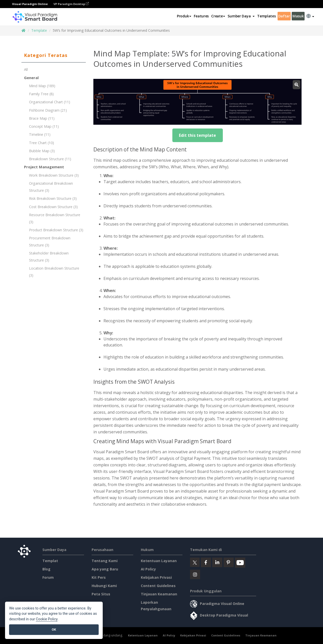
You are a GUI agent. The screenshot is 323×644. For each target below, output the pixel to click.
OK (54, 630)
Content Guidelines (158, 586)
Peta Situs (101, 594)
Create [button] (218, 16)
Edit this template (197, 135)
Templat (50, 561)
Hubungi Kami (104, 586)
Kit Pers (99, 577)
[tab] (54, 55)
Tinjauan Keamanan (159, 594)
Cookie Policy (47, 619)
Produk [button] (184, 16)
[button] (241, 16)
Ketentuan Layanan (159, 561)
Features (201, 16)
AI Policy (148, 569)
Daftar (284, 16)
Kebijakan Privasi (156, 577)
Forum (48, 577)
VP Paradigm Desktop (71, 4)
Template (39, 30)
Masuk (298, 16)
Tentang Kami (105, 561)
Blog (46, 569)
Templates (266, 16)
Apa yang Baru (105, 569)
